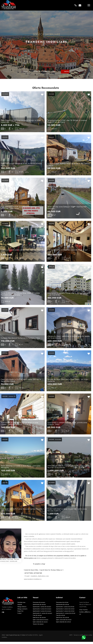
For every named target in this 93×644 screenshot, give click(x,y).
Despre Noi (20, 613)
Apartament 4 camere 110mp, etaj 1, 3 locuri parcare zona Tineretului (69, 296)
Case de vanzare (37, 618)
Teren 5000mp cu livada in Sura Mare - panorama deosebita (21, 469)
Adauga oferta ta (22, 609)
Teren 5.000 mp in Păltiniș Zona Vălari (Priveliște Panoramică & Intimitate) (20, 296)
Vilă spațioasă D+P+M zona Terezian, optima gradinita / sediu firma (19, 210)
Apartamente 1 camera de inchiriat (65, 609)
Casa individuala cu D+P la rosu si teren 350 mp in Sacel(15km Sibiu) (21, 382)
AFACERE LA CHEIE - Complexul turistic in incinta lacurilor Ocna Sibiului (67, 469)
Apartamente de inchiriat (62, 607)
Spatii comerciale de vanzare (40, 622)
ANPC (71, 637)
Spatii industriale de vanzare (40, 624)
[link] (24, 578)
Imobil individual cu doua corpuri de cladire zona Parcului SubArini (67, 512)
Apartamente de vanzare (39, 607)
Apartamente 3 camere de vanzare (42, 613)
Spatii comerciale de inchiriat (64, 622)
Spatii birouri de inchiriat (62, 620)
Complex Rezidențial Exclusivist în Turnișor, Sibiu (20, 340)
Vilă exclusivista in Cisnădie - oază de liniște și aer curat (67, 253)
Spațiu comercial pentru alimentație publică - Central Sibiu (22, 253)
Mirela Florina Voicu (9, 561)
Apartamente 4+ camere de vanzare (42, 615)
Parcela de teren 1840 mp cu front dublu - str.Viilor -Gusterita (68, 382)
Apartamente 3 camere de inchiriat (65, 613)
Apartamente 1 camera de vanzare (42, 609)
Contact (19, 615)
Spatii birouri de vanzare (39, 620)
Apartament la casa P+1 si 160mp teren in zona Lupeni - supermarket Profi (20, 426)
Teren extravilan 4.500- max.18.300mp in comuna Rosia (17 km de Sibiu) (67, 123)
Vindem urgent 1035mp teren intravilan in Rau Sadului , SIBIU (69, 167)
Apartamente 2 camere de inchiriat (65, 611)
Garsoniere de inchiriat (62, 605)
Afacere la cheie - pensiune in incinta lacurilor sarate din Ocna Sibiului (69, 339)
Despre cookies (88, 637)
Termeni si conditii (78, 637)
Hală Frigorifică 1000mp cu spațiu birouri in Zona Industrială (21, 123)
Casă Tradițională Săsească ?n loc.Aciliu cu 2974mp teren (21, 167)
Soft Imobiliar (29, 637)
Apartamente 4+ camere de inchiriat (66, 615)
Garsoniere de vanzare (39, 605)
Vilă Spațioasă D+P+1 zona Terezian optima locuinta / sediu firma (22, 512)
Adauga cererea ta (22, 611)
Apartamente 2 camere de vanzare (42, 611)
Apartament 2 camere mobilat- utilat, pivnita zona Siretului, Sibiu (67, 426)
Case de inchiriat (60, 618)
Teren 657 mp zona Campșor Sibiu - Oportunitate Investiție (67, 210)
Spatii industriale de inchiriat (63, 624)
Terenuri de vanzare (38, 626)
